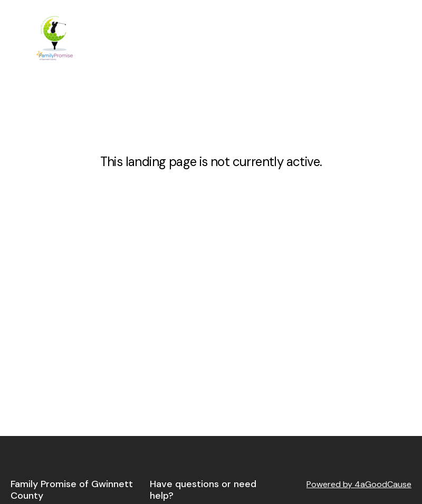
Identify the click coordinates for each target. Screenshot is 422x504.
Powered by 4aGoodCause (359, 484)
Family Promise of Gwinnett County (72, 490)
